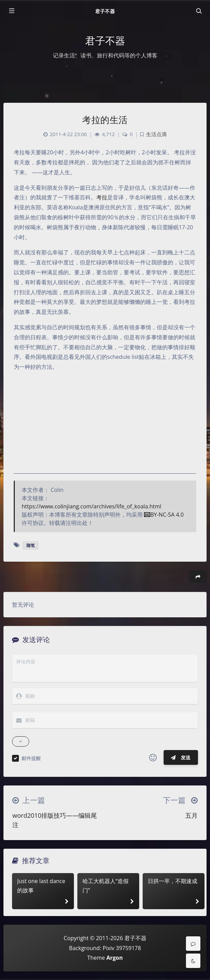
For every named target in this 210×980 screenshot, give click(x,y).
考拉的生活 (105, 120)
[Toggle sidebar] (11, 11)
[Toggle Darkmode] (193, 961)
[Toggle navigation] (199, 11)
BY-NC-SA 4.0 (164, 515)
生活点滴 (156, 134)
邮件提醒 (31, 758)
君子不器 (105, 11)
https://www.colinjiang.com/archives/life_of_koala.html (91, 506)
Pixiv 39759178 (122, 948)
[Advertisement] (105, 426)
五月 (191, 815)
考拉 (102, 197)
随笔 (31, 545)
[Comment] (193, 944)
